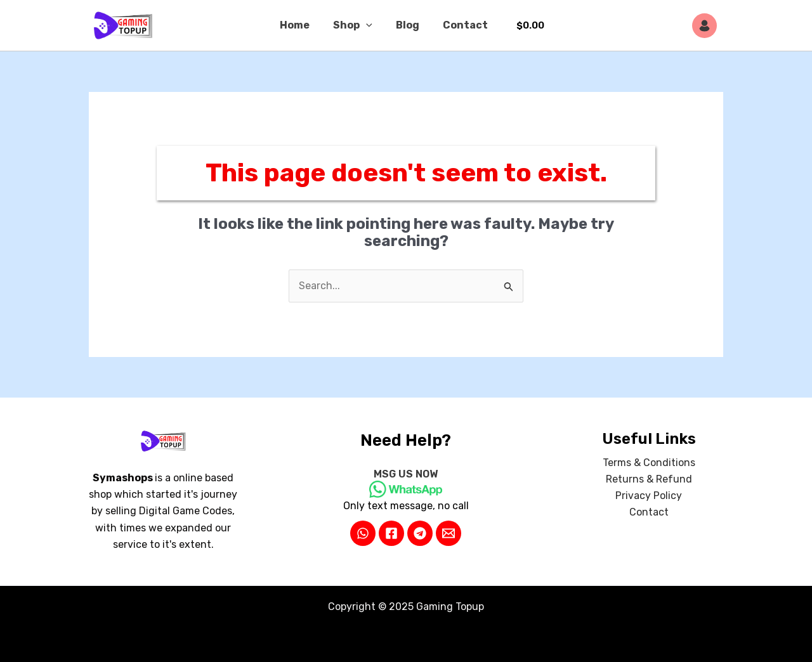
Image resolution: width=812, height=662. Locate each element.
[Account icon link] (708, 26)
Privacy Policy (649, 496)
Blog (406, 25)
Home (300, 25)
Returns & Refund (649, 479)
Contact (460, 25)
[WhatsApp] (363, 533)
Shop (355, 25)
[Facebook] (391, 533)
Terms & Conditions (649, 463)
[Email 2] (449, 533)
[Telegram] (420, 533)
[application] (368, 25)
